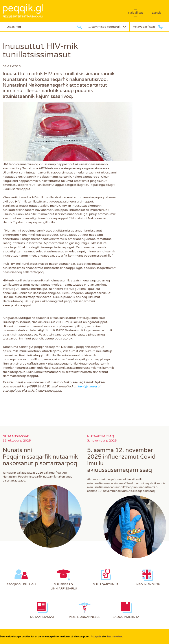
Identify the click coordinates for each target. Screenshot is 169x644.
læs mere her (115, 637)
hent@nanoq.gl (89, 386)
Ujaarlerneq (80, 27)
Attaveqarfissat (144, 27)
